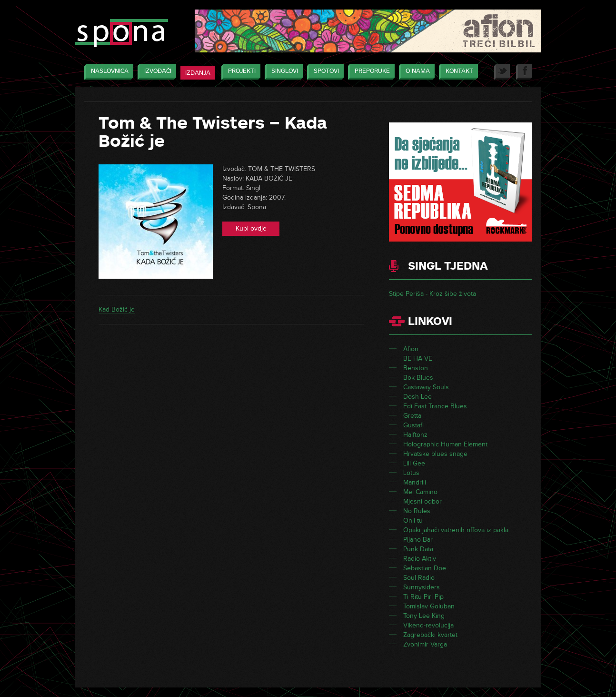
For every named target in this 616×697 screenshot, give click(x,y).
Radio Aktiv (420, 559)
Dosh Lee (417, 397)
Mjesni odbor (422, 501)
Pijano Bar (418, 540)
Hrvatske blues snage (435, 454)
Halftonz (415, 435)
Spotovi (324, 72)
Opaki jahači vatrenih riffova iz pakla (456, 530)
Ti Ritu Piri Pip (423, 597)
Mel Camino (420, 492)
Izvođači (155, 72)
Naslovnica (107, 72)
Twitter (502, 72)
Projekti (239, 72)
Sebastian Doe (425, 568)
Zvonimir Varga (425, 644)
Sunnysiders (422, 587)
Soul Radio (419, 578)
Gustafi (413, 425)
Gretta (412, 416)
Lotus (411, 473)
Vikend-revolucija (428, 625)
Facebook (524, 72)
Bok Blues (418, 378)
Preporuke (370, 72)
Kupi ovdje (251, 228)
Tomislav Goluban (429, 606)
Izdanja (198, 73)
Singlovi (282, 72)
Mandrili (415, 482)
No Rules (417, 511)
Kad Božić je (117, 309)
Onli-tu (413, 520)
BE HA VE (418, 359)
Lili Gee (414, 463)
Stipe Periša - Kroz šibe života (432, 294)
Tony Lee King (424, 616)
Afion (411, 349)
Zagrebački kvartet (430, 635)
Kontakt (457, 72)
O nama (415, 72)
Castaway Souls (426, 387)
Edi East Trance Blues (435, 406)
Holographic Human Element (445, 444)
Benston (416, 368)
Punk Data (418, 549)
